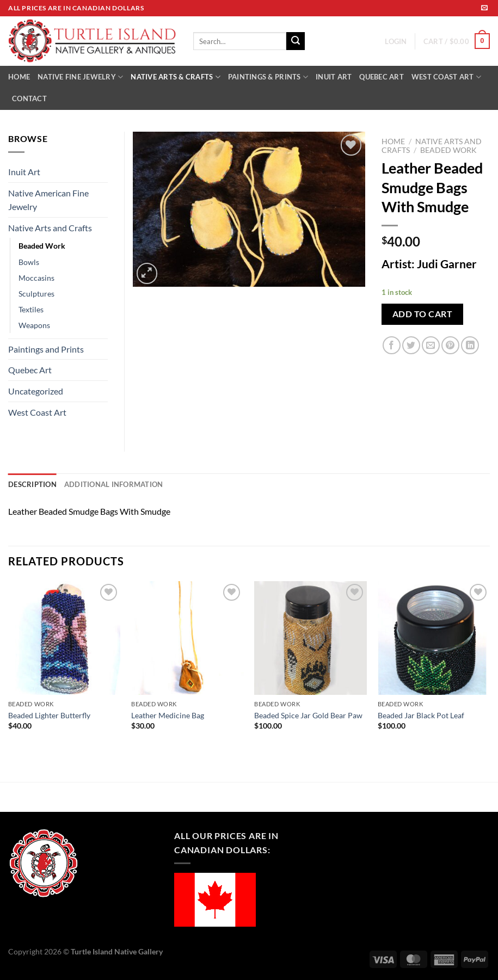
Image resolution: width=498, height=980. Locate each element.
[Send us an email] (484, 8)
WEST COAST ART (446, 77)
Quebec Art (30, 370)
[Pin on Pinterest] (450, 345)
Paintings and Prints (46, 349)
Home (393, 141)
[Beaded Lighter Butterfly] (64, 638)
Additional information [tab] (114, 484)
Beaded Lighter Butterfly (49, 715)
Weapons (34, 325)
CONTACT (29, 98)
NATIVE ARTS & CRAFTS (176, 77)
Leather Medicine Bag (168, 715)
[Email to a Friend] (431, 345)
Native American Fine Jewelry (48, 200)
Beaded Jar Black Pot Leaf (421, 715)
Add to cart (422, 314)
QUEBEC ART (382, 77)
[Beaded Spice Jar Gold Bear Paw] (311, 638)
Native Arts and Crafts (50, 228)
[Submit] (296, 41)
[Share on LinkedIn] (470, 345)
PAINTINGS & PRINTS (268, 77)
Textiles (31, 309)
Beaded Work (448, 150)
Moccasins (36, 278)
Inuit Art (24, 172)
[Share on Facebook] (392, 345)
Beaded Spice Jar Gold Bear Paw (308, 715)
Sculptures (36, 294)
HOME (19, 77)
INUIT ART (334, 77)
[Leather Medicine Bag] (187, 638)
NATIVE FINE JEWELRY (80, 77)
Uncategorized (36, 391)
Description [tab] (32, 484)
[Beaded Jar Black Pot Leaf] (434, 638)
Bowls (29, 262)
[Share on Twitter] (411, 345)
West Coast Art (37, 412)
